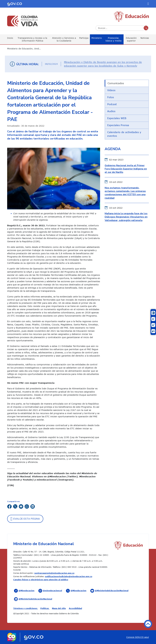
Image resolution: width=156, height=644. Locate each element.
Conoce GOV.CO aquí (138, 637)
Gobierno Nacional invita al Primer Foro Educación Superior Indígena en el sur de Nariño (126, 169)
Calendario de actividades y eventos (124, 134)
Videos (111, 90)
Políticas (45, 608)
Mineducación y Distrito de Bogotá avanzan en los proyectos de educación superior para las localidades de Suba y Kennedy (103, 64)
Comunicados (116, 83)
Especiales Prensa (118, 125)
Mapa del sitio (59, 608)
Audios (111, 111)
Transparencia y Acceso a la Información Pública (32, 39)
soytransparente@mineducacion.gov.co (54, 573)
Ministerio (97, 38)
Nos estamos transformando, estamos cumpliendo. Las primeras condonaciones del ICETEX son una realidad (125, 193)
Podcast (112, 104)
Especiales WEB (117, 118)
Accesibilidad (75, 608)
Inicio (10, 38)
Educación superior (131, 39)
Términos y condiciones (26, 608)
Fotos (111, 97)
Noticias (145, 38)
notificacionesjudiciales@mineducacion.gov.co (69, 576)
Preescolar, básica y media (113, 39)
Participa (84, 38)
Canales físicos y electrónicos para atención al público (41, 580)
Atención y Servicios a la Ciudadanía (64, 39)
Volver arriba (148, 624)
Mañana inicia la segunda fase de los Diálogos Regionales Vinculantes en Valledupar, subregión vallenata (126, 217)
